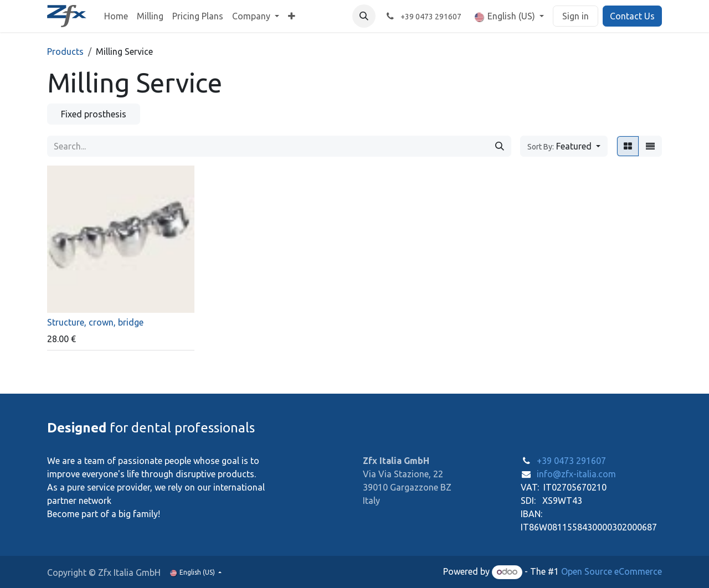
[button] (364, 16)
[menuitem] (116, 16)
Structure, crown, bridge (95, 322)
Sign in (576, 16)
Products (65, 51)
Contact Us (632, 16)
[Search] (500, 146)
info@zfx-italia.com (576, 474)
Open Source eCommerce (612, 571)
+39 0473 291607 (571, 461)
